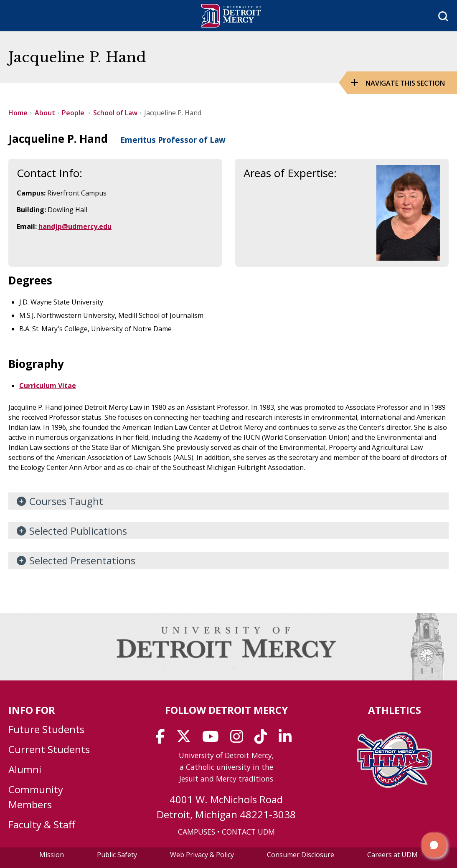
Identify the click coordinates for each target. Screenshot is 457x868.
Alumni (25, 769)
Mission (52, 855)
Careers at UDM (392, 855)
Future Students (46, 729)
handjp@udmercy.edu (75, 226)
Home (18, 113)
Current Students (49, 749)
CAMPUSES (197, 832)
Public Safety (117, 855)
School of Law (115, 113)
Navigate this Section (405, 83)
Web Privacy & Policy (202, 855)
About (45, 113)
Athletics (395, 710)
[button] (434, 845)
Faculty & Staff (42, 824)
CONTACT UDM (248, 832)
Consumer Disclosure (301, 855)
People (74, 113)
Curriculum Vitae (48, 386)
